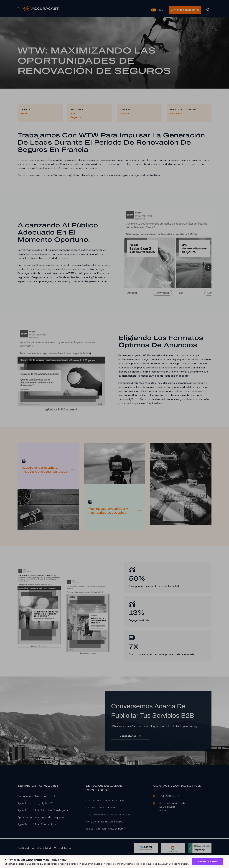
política (138, 864)
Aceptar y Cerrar (208, 862)
